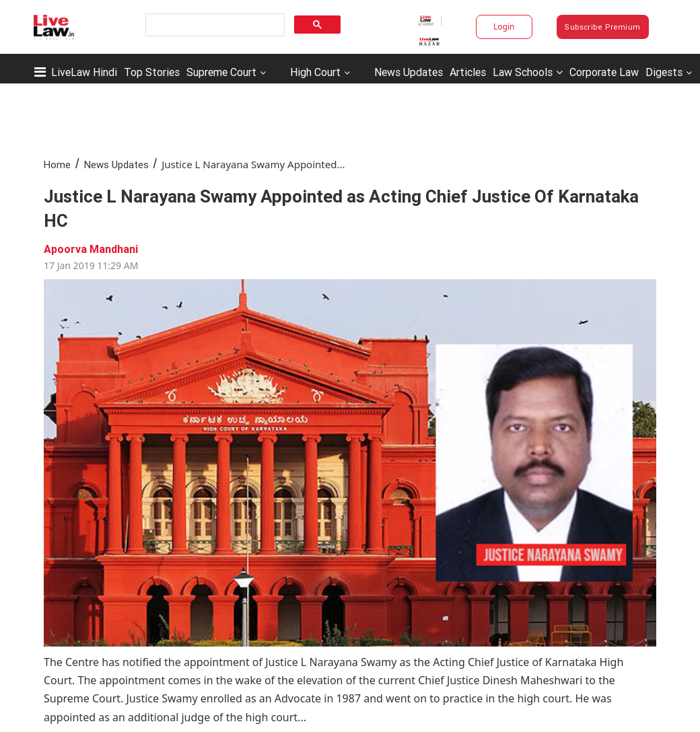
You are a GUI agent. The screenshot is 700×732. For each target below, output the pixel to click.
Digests (664, 72)
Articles (468, 72)
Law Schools (528, 72)
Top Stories (152, 72)
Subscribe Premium (602, 27)
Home (57, 164)
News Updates (409, 72)
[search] (214, 25)
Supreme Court (221, 72)
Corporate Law (604, 72)
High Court (315, 72)
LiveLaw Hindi (84, 72)
